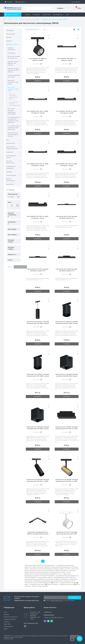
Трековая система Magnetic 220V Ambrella (13, 63)
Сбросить (10, 267)
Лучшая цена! (46, 15)
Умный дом (10, 184)
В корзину (38, 81)
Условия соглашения (10, 619)
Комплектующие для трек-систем (14, 76)
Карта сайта (7, 624)
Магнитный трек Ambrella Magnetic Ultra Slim (13, 134)
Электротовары (11, 175)
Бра (8, 140)
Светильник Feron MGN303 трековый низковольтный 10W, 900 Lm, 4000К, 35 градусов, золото (67, 481)
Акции (6, 629)
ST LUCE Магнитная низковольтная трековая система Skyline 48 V (13, 120)
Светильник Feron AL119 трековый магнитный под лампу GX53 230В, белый (67, 534)
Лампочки (10, 152)
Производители (8, 626)
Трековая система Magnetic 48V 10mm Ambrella (13, 70)
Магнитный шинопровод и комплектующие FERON (13, 96)
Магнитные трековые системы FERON (30, 19)
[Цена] (9, 205)
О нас (6, 612)
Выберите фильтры (20, 267)
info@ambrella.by (49, 615)
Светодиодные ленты (11, 157)
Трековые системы (13, 19)
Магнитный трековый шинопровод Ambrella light (12, 111)
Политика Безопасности (57, 601)
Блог (67, 15)
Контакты (7, 622)
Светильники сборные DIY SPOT (12, 148)
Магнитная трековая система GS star (14, 57)
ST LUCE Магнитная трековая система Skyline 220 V (13, 128)
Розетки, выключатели (11, 180)
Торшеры (9, 172)
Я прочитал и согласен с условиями (60, 601)
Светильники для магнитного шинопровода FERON (14, 104)
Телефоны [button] (48, 612)
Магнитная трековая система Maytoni (13, 82)
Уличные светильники (11, 162)
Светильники (11, 143)
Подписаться (75, 597)
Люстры (9, 37)
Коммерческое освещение (11, 167)
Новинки (28, 15)
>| (61, 561)
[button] (9, 2)
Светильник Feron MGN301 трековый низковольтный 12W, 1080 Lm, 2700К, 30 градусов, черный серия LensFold (67, 429)
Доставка (7, 614)
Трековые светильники (11, 49)
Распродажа (36, 15)
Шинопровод (11, 53)
